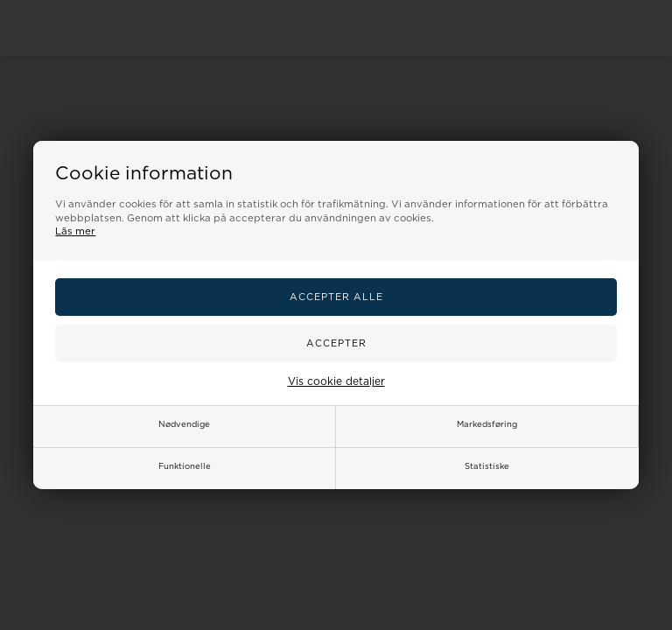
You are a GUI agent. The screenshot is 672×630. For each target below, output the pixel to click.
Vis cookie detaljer (336, 381)
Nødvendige (184, 424)
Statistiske (487, 466)
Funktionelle (185, 466)
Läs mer (75, 231)
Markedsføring (487, 424)
